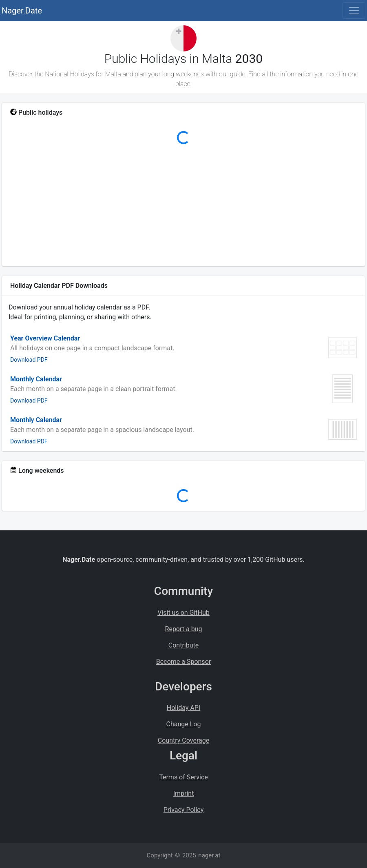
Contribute (183, 645)
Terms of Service (183, 777)
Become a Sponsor (183, 662)
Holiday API (183, 708)
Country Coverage (183, 740)
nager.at (209, 855)
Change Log (184, 724)
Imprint (184, 793)
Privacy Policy (184, 810)
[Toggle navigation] (354, 11)
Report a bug (184, 629)
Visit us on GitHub (183, 613)
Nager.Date (22, 11)
